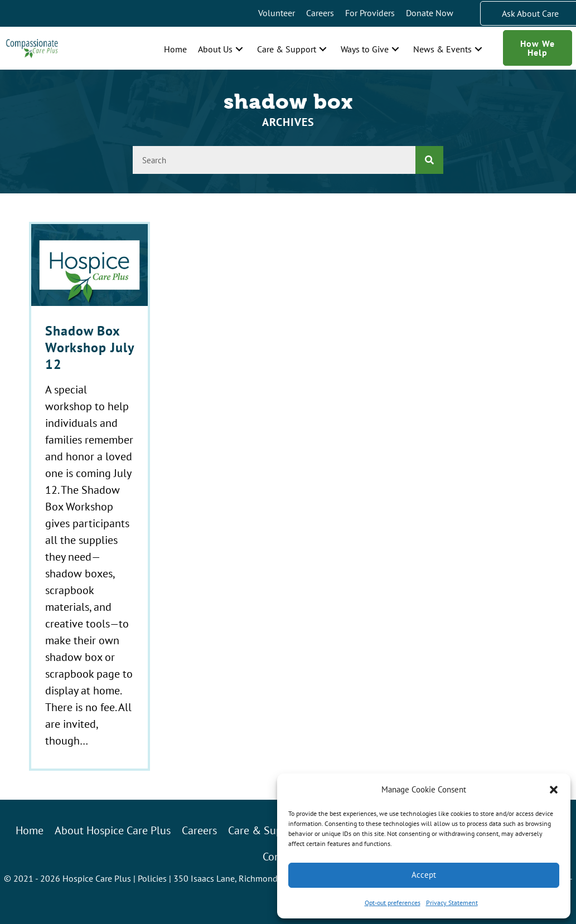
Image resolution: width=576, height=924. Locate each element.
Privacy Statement (452, 903)
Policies (152, 878)
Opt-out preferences (393, 903)
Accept (424, 875)
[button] (554, 790)
